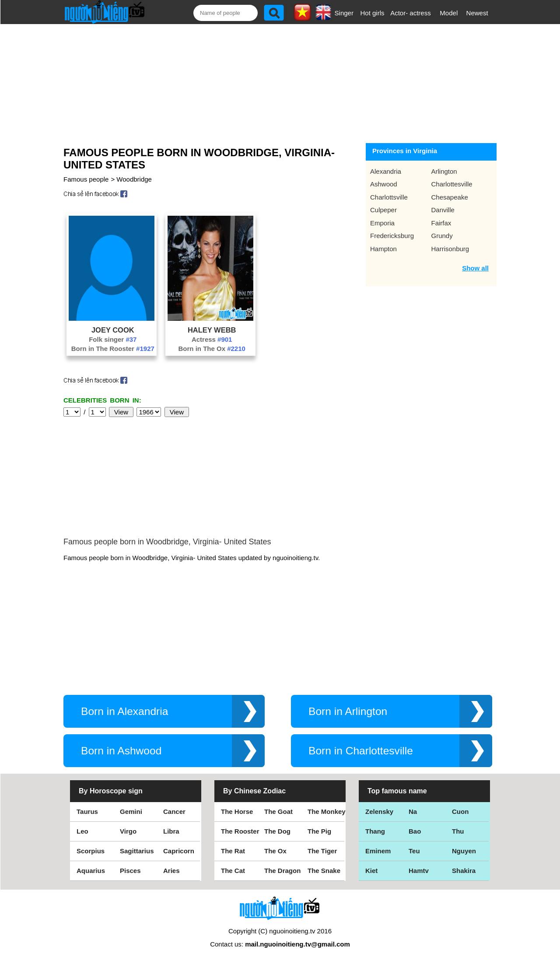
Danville (443, 210)
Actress (212, 339)
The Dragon (282, 871)
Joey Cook (113, 330)
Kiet (371, 871)
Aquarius (91, 871)
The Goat (278, 812)
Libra (171, 831)
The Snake (324, 871)
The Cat (233, 871)
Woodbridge (134, 179)
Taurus (87, 812)
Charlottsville (389, 197)
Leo (82, 831)
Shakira (464, 871)
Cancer (174, 812)
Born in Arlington (348, 711)
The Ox (275, 851)
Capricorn (179, 851)
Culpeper (383, 210)
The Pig (319, 831)
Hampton (383, 249)
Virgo (128, 831)
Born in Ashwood (121, 751)
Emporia (382, 223)
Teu (414, 851)
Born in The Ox (212, 349)
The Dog (277, 831)
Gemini (131, 812)
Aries (171, 871)
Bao (415, 831)
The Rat (233, 851)
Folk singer (113, 339)
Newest (477, 13)
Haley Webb (212, 330)
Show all (475, 268)
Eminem (378, 851)
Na (413, 812)
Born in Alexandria (124, 711)
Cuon (460, 812)
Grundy (442, 236)
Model (449, 13)
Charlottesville (452, 184)
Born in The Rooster (113, 349)
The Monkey (327, 812)
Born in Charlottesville (361, 751)
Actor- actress (411, 13)
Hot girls (373, 13)
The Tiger (322, 851)
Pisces (130, 871)
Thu (458, 831)
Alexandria (386, 171)
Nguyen (464, 851)
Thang (375, 831)
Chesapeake (450, 197)
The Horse (237, 812)
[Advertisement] (272, 82)
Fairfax (441, 223)
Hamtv (419, 871)
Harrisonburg (450, 249)
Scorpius (91, 851)
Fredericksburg (392, 236)
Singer (344, 13)
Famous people (86, 179)
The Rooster (240, 831)
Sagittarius (137, 851)
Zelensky (379, 812)
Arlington (444, 171)
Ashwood (384, 184)
